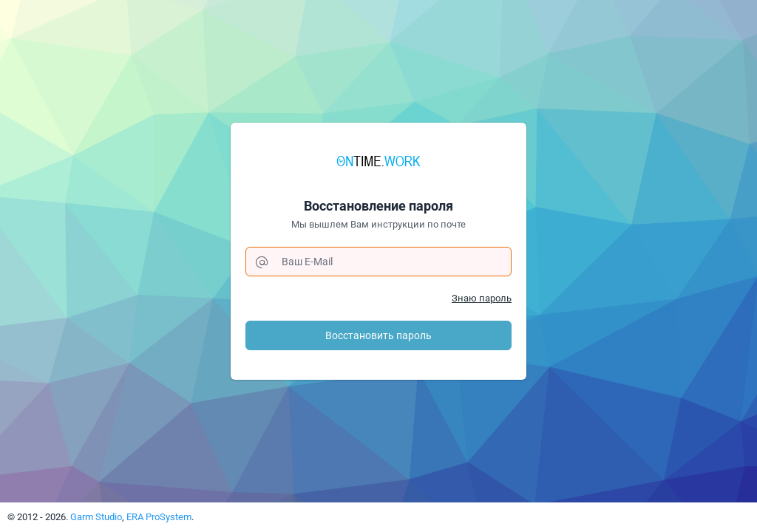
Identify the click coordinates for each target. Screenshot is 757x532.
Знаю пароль (482, 298)
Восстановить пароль (378, 335)
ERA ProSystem (159, 517)
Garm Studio (96, 517)
